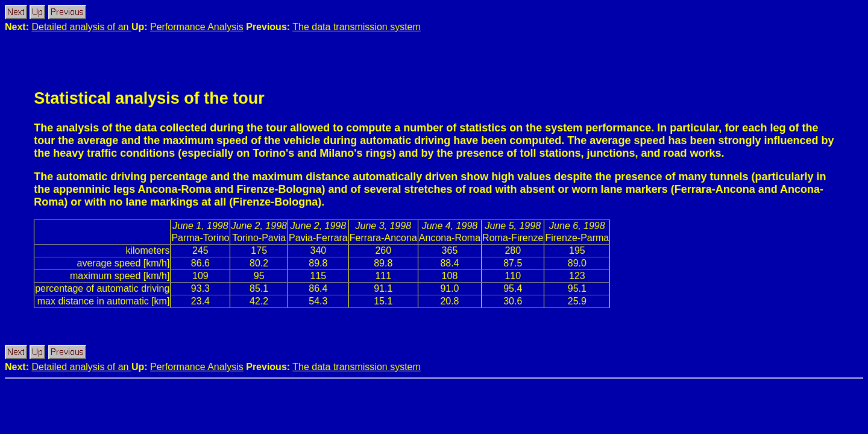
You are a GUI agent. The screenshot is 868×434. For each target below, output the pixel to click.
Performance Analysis (197, 27)
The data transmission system (357, 27)
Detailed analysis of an (81, 27)
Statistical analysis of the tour (149, 98)
